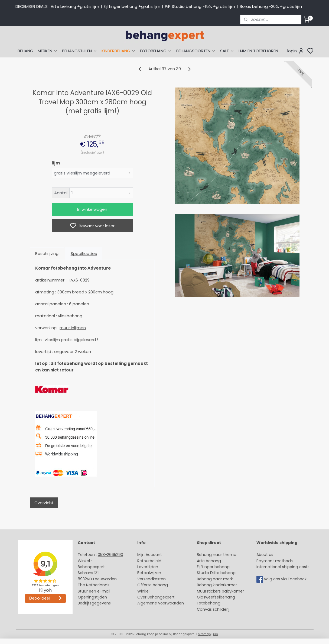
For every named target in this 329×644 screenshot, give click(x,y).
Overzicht (44, 503)
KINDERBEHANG (119, 51)
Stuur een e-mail (95, 591)
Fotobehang (209, 603)
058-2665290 (110, 555)
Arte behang (209, 561)
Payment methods (275, 561)
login (296, 51)
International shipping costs (283, 567)
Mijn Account (150, 555)
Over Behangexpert (156, 597)
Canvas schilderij (213, 609)
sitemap (204, 634)
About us (265, 555)
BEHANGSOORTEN (196, 51)
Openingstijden (92, 597)
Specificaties (84, 253)
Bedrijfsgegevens (94, 603)
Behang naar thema (217, 555)
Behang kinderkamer (217, 585)
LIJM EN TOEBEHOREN (258, 51)
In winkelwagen (92, 209)
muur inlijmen (73, 328)
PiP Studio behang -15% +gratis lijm (200, 6)
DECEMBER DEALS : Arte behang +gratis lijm (57, 6)
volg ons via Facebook (286, 579)
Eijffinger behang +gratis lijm (132, 6)
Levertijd (145, 567)
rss (216, 634)
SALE (227, 51)
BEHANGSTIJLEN (80, 51)
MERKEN (48, 51)
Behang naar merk (215, 579)
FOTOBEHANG (156, 51)
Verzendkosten (152, 579)
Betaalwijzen (149, 573)
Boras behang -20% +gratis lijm (271, 6)
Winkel (143, 591)
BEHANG (25, 51)
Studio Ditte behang (216, 573)
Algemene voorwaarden (161, 603)
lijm (56, 163)
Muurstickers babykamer (220, 591)
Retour (144, 561)
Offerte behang (153, 585)
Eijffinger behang (213, 567)
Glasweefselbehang (216, 597)
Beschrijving (47, 253)
